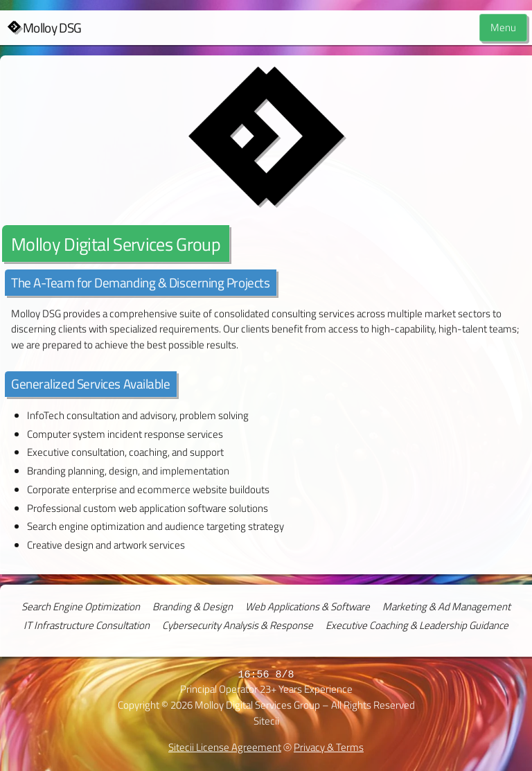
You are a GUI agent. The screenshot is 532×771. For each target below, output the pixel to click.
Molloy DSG (52, 28)
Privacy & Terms (329, 747)
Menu (503, 27)
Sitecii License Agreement (225, 747)
